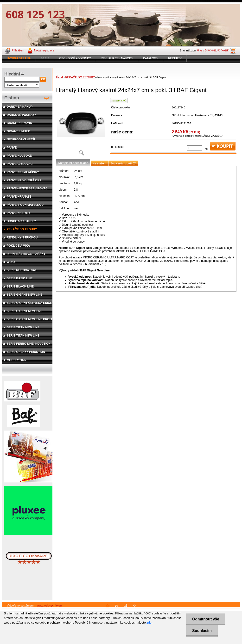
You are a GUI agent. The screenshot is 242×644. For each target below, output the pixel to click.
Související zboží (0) (123, 163)
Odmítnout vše (206, 619)
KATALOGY (151, 58)
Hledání (12, 74)
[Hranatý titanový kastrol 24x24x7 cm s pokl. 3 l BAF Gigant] (81, 128)
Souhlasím (202, 631)
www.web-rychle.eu (49, 606)
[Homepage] (19, 58)
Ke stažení (99, 163)
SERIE (45, 58)
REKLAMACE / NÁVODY (117, 58)
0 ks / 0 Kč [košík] (213, 50)
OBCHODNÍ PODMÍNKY (75, 58)
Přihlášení (18, 50)
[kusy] (195, 148)
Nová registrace (44, 50)
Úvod (59, 77)
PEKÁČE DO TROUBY (80, 77)
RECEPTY (175, 58)
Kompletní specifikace (73, 163)
